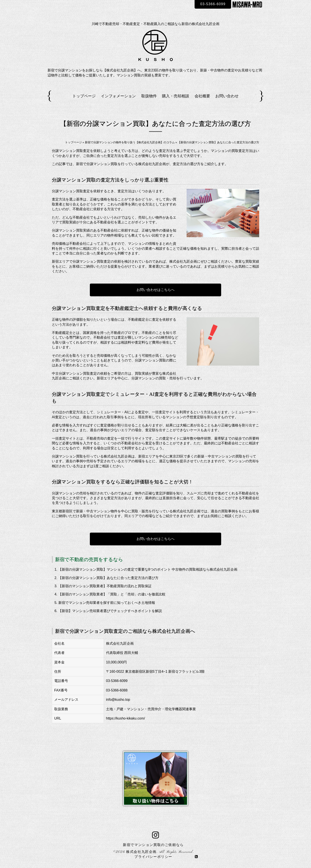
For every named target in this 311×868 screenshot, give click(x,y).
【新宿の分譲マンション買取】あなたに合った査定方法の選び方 (108, 578)
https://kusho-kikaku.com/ (126, 718)
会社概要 (202, 96)
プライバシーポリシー (153, 857)
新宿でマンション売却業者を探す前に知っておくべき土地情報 (107, 603)
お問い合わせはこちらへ (155, 290)
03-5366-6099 (213, 4)
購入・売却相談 (176, 96)
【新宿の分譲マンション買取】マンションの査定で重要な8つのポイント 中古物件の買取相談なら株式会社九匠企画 (148, 569)
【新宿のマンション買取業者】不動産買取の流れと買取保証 (105, 586)
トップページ (84, 96)
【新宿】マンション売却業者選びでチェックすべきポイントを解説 (110, 611)
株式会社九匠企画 (141, 852)
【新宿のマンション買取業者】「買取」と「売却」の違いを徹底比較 (112, 594)
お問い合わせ (227, 96)
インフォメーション (118, 96)
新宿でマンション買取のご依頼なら (153, 845)
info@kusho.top (118, 700)
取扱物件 (149, 96)
